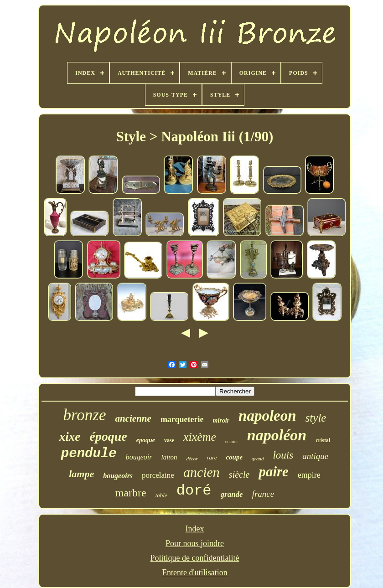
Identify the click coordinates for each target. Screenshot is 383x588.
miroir (221, 420)
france (263, 494)
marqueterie (182, 419)
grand (258, 459)
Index (195, 529)
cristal (323, 440)
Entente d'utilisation (195, 573)
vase (169, 440)
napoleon (267, 416)
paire (273, 472)
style (316, 418)
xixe (70, 437)
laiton (169, 457)
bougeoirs (118, 476)
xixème (200, 437)
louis (283, 455)
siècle (239, 475)
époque (108, 436)
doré (194, 491)
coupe (234, 457)
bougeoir (139, 457)
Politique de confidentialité (195, 558)
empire (309, 475)
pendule (89, 454)
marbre (131, 493)
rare (212, 457)
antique (315, 456)
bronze (85, 415)
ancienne (133, 418)
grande (232, 494)
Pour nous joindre (195, 543)
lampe (81, 474)
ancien (202, 472)
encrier (232, 441)
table (161, 495)
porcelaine (158, 475)
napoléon (277, 435)
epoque (146, 440)
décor (192, 459)
